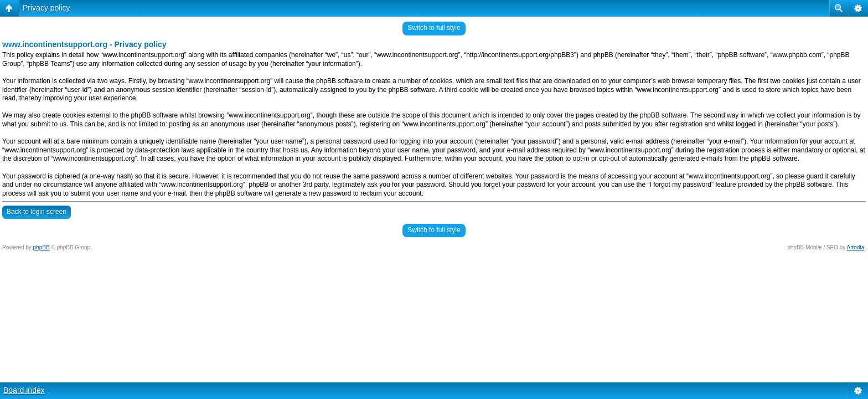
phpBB (42, 247)
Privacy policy (46, 8)
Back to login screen (37, 212)
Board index (24, 390)
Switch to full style (434, 28)
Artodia (856, 247)
